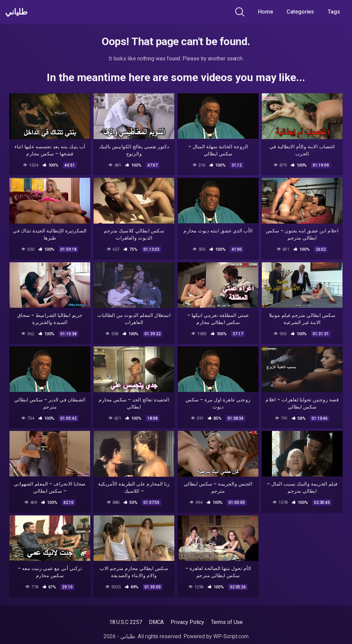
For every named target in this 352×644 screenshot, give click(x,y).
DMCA (157, 622)
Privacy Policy (187, 622)
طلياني (18, 12)
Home (266, 12)
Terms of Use (227, 622)
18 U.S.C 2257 (126, 622)
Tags (334, 12)
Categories (300, 12)
